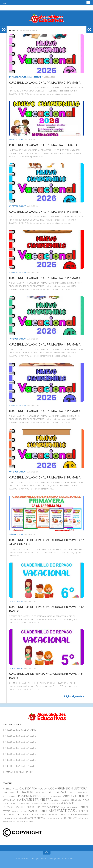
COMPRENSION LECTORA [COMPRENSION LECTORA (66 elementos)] (69, 788)
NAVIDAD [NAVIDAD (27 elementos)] (75, 815)
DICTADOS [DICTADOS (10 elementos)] (12, 796)
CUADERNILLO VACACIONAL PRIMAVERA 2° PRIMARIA (45, 83)
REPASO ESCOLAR (34, 77)
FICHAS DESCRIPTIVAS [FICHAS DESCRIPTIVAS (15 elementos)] (79, 800)
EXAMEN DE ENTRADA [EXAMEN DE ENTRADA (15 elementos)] (12, 800)
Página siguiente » (74, 696)
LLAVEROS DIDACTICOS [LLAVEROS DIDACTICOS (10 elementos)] (19, 811)
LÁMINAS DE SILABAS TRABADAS (20, 772)
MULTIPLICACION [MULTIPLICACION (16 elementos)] (62, 815)
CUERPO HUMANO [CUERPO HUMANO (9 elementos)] (9, 793)
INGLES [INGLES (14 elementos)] (17, 804)
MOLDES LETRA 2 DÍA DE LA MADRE (21, 760)
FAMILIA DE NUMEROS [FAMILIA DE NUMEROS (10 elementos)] (61, 800)
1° (10, 472)
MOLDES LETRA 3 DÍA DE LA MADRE (21, 754)
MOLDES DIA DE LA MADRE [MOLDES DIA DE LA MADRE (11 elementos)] (45, 815)
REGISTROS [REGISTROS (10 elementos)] (60, 818)
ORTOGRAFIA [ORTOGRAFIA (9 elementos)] (85, 815)
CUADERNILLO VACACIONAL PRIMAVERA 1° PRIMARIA (45, 478)
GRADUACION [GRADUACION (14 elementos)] (8, 804)
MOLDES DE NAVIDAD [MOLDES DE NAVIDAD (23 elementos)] (23, 815)
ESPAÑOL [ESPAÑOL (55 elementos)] (35, 796)
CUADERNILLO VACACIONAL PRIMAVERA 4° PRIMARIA (45, 345)
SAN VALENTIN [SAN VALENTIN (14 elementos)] (19, 822)
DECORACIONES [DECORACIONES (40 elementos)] (25, 792)
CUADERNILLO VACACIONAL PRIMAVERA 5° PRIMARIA (45, 278)
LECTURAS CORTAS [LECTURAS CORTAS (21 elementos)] (50, 807)
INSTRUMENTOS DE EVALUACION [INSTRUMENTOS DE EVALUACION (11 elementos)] (50, 804)
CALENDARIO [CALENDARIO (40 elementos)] (28, 789)
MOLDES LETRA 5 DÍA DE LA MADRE (21, 742)
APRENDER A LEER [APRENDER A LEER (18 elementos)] (11, 789)
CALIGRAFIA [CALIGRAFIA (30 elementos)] (43, 789)
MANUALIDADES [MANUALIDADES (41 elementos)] (38, 811)
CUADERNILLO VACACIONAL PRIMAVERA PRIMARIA (43, 145)
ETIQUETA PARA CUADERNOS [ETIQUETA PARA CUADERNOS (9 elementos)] (51, 796)
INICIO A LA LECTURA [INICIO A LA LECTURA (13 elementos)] (29, 804)
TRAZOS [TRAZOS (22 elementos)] (29, 821)
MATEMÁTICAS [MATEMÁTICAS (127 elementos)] (62, 811)
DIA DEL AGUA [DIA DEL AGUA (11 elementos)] (41, 792)
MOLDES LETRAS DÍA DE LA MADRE (20, 730)
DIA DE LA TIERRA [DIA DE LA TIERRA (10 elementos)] (76, 792)
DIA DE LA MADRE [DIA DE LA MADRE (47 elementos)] (58, 792)
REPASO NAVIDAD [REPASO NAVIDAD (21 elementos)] (73, 818)
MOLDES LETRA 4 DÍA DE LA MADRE (21, 748)
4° (10, 339)
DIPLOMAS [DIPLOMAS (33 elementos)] (22, 796)
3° (10, 405)
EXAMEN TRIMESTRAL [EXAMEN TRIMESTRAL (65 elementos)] (37, 799)
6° (10, 206)
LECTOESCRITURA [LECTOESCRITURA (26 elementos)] (31, 807)
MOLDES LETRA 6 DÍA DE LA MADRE (21, 736)
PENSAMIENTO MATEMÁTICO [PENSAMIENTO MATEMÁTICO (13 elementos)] (14, 818)
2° (10, 77)
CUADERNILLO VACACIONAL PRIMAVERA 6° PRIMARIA (45, 212)
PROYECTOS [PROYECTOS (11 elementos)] (51, 818)
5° (10, 272)
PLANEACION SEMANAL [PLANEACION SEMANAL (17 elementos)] (35, 818)
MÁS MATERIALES (19, 77)
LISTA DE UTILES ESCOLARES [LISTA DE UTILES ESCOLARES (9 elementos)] (69, 807)
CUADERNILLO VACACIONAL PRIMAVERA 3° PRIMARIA (45, 411)
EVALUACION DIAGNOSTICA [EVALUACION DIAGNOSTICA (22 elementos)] (75, 796)
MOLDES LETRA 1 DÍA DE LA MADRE (21, 766)
